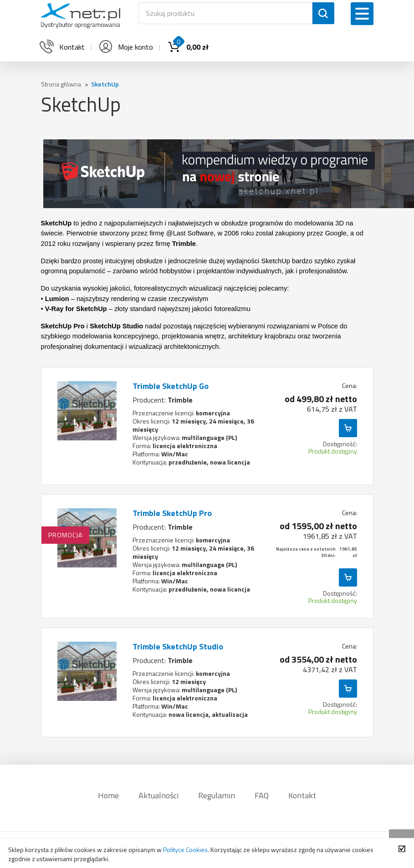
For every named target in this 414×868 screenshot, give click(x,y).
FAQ (262, 795)
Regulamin (217, 795)
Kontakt (302, 795)
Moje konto (125, 47)
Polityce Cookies (185, 850)
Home (108, 795)
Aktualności (158, 795)
